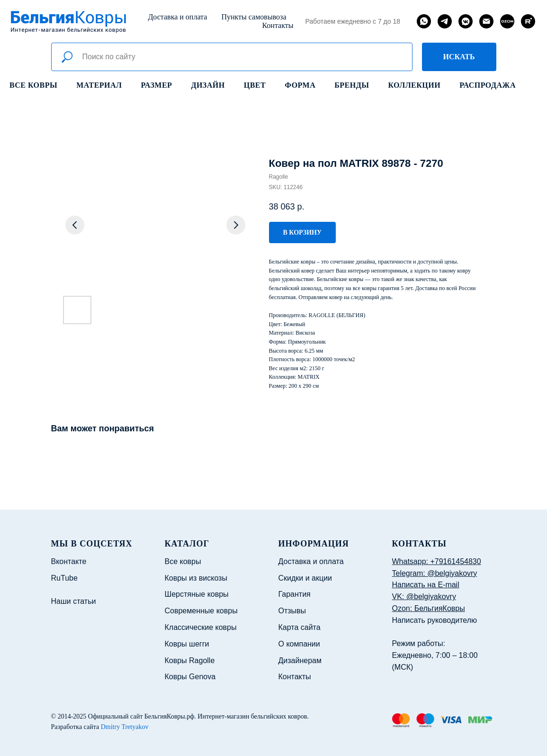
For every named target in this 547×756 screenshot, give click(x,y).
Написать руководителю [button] (435, 620)
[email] (486, 21)
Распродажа (488, 85)
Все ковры (33, 85)
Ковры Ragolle (190, 660)
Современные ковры (201, 611)
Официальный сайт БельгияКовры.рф (141, 716)
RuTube (64, 578)
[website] (507, 21)
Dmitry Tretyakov (125, 727)
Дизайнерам (300, 660)
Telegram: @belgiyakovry (435, 573)
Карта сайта (300, 627)
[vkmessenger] (466, 21)
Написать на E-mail (426, 585)
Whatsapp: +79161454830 (437, 561)
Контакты (278, 25)
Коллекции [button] (414, 85)
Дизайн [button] (208, 85)
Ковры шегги (187, 644)
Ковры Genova (190, 677)
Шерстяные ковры (197, 594)
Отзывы (292, 611)
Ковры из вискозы (196, 578)
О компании (299, 644)
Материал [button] (99, 85)
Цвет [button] (255, 85)
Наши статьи (74, 601)
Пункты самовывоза (254, 17)
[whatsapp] (424, 21)
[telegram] (445, 21)
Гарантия (295, 594)
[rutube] (528, 21)
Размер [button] (157, 85)
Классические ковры (201, 627)
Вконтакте (69, 561)
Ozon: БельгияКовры (429, 608)
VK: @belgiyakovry (424, 597)
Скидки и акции (305, 578)
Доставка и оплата (177, 17)
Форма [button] (300, 85)
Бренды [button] (352, 85)
